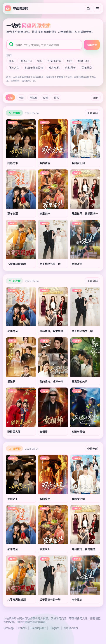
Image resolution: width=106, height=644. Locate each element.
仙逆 (70, 61)
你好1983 (84, 61)
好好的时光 (55, 61)
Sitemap (9, 628)
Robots (22, 628)
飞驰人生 (14, 67)
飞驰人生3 (26, 61)
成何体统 (54, 67)
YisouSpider (71, 628)
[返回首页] (17, 8)
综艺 (56, 97)
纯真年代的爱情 (34, 67)
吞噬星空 (87, 67)
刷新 (96, 97)
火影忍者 (70, 67)
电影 (21, 97)
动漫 (45, 97)
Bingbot (54, 628)
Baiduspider (38, 628)
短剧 (10, 97)
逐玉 (11, 61)
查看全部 (92, 113)
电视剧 (33, 97)
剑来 (40, 61)
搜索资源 (92, 45)
